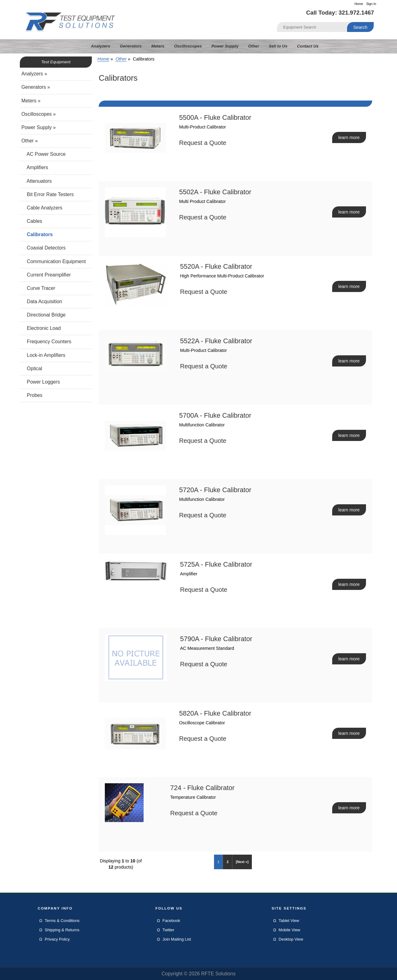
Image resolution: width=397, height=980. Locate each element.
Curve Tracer (38, 288)
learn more (349, 137)
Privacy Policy (57, 939)
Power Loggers (41, 382)
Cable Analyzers (42, 208)
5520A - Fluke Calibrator (216, 266)
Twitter (168, 930)
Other (121, 59)
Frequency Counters (46, 342)
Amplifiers (35, 167)
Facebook (171, 921)
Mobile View (289, 930)
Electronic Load (41, 328)
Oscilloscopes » (39, 114)
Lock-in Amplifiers (43, 355)
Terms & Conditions (62, 921)
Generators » (36, 87)
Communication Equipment (54, 261)
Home (359, 4)
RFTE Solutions (218, 974)
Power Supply (225, 46)
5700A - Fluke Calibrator (215, 415)
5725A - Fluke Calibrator (216, 564)
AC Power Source (44, 154)
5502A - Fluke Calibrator (215, 192)
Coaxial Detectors (44, 248)
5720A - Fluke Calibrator (215, 490)
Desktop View (291, 939)
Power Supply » (39, 127)
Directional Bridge (44, 315)
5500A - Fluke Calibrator (215, 117)
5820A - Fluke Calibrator (215, 713)
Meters (158, 46)
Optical (32, 369)
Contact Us (308, 46)
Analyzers (100, 46)
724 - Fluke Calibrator (203, 788)
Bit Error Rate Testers (48, 194)
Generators (131, 46)
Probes (32, 395)
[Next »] (242, 862)
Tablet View (289, 921)
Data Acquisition (42, 301)
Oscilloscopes (188, 46)
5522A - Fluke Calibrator (216, 341)
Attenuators (37, 181)
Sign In (371, 4)
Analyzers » (34, 74)
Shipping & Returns (62, 930)
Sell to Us (278, 46)
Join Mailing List (177, 939)
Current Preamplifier (46, 275)
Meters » (31, 101)
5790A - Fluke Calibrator (216, 639)
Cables (32, 221)
